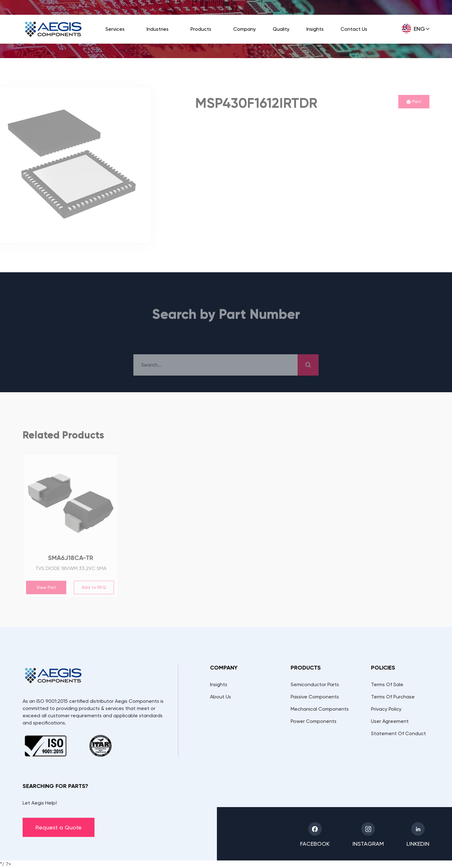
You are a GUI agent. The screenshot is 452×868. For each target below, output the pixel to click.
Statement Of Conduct (398, 733)
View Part (46, 588)
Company (245, 29)
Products (201, 29)
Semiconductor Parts (315, 684)
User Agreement (390, 721)
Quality (281, 29)
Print (414, 102)
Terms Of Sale (387, 684)
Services (115, 29)
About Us (221, 697)
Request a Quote (59, 827)
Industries (158, 29)
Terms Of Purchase (393, 697)
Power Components (314, 721)
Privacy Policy (386, 709)
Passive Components (315, 697)
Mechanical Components (320, 709)
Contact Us (354, 29)
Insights (315, 29)
